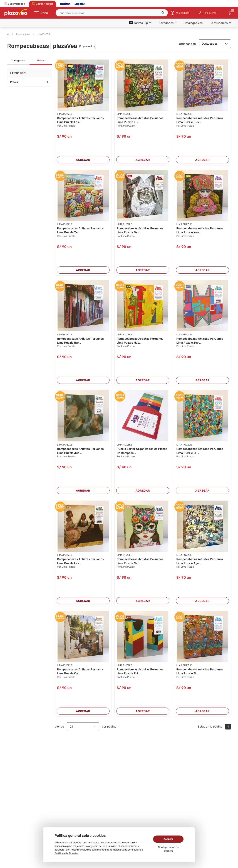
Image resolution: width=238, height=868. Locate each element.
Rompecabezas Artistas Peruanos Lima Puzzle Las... (80, 120)
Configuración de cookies (168, 849)
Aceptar (168, 839)
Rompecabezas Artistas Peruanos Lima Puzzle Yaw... (200, 230)
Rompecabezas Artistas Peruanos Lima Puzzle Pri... (140, 671)
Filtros (41, 61)
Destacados (215, 44)
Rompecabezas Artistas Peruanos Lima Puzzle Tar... (80, 230)
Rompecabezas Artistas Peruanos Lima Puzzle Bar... (80, 341)
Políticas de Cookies (66, 853)
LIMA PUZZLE (42, 34)
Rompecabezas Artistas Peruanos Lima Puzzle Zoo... (200, 341)
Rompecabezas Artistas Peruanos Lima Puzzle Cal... (80, 671)
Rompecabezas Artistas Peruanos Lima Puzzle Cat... (140, 561)
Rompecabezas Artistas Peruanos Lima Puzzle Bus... (200, 120)
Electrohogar (21, 34)
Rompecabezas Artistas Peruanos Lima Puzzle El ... (140, 120)
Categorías (18, 61)
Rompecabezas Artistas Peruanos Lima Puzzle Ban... (140, 230)
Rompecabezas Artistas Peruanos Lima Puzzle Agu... (200, 561)
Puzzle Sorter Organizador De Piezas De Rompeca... (142, 451)
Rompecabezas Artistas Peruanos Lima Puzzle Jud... (80, 451)
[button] (163, 13)
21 (83, 727)
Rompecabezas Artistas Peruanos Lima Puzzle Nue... (140, 341)
